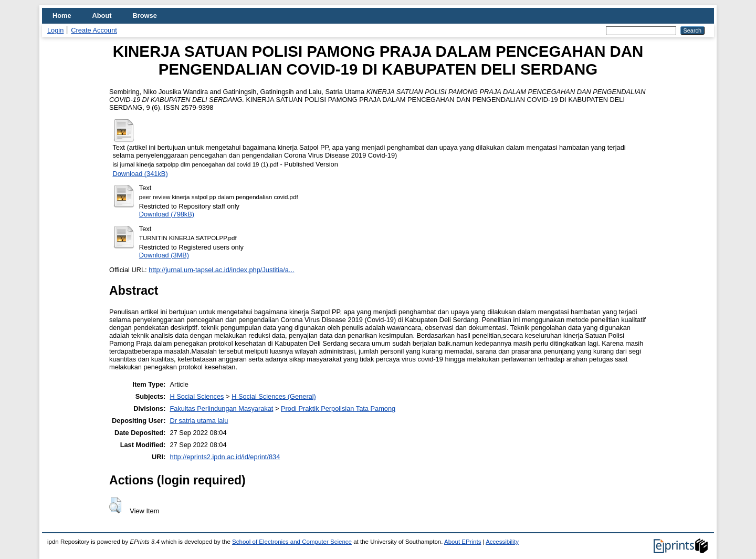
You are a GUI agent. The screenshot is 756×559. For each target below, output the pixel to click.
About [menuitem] (102, 15)
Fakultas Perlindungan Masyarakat (221, 408)
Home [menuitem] (62, 15)
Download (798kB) (167, 214)
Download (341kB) (140, 174)
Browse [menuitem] (145, 15)
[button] (115, 505)
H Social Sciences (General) (274, 396)
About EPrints (463, 542)
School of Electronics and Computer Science (292, 542)
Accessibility (502, 542)
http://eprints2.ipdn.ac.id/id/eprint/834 (225, 457)
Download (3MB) (164, 255)
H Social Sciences (197, 396)
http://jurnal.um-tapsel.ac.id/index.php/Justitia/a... (221, 270)
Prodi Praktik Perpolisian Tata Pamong (338, 408)
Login (55, 30)
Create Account (94, 30)
